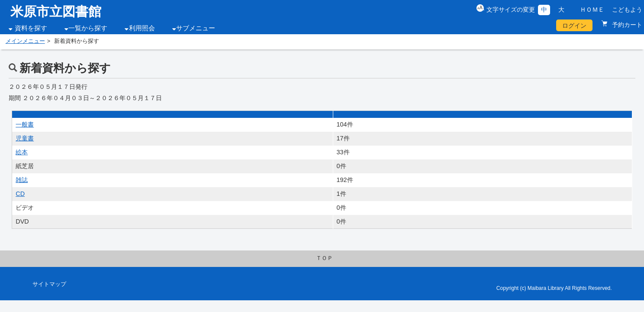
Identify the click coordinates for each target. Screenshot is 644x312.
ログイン (574, 26)
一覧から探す (88, 28)
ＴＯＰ (324, 258)
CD (20, 194)
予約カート (626, 25)
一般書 (25, 124)
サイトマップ (49, 284)
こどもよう (627, 10)
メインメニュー (25, 41)
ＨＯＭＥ (592, 10)
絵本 (22, 152)
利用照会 (142, 28)
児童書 (25, 138)
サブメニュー (196, 28)
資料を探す (31, 28)
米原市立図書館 (56, 11)
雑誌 (22, 180)
